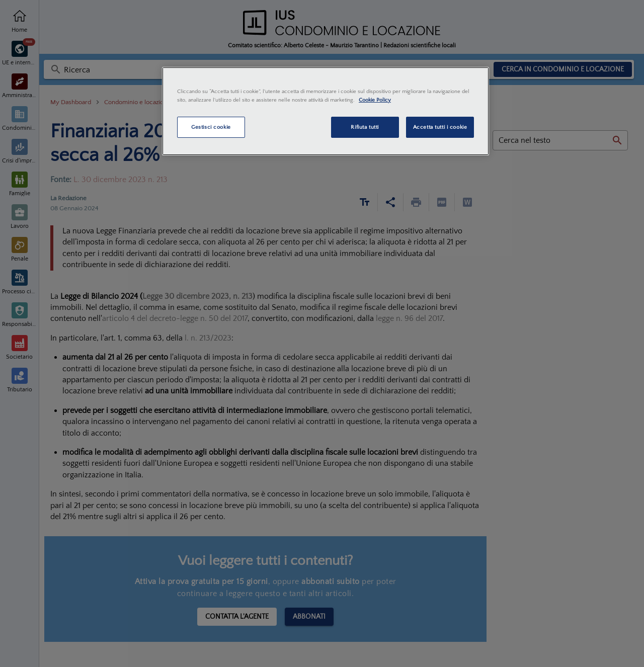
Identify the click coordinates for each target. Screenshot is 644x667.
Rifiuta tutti (365, 127)
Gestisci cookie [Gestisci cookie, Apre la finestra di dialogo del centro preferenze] (211, 127)
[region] (326, 111)
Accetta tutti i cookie (440, 127)
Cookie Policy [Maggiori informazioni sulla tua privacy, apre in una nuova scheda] (375, 100)
